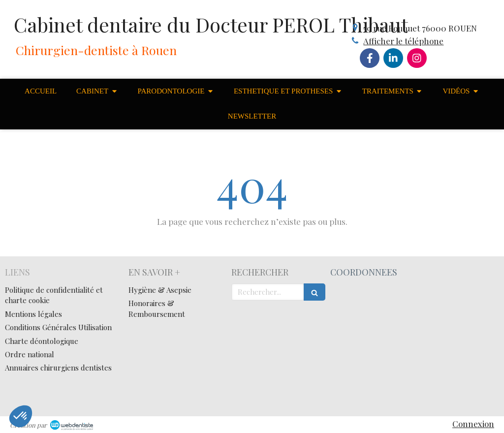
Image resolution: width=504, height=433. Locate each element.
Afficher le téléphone (403, 41)
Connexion (473, 424)
